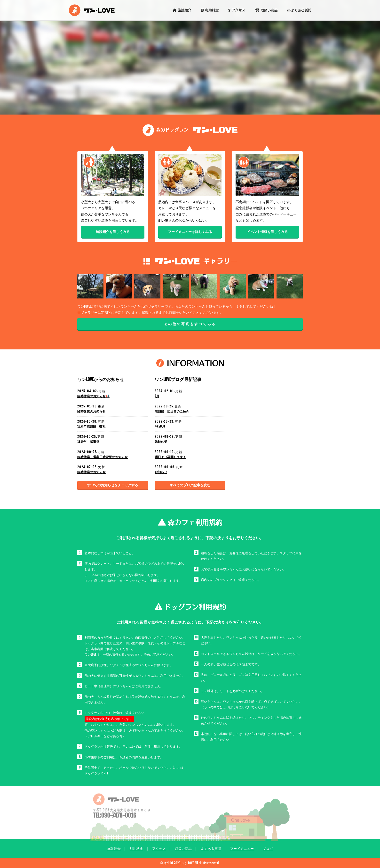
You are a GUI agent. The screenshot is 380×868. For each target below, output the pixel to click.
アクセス (159, 848)
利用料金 (136, 848)
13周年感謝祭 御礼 (91, 426)
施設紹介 (114, 848)
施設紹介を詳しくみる (113, 232)
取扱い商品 (183, 848)
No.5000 (160, 426)
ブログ (268, 848)
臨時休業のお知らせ (91, 411)
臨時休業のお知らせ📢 (93, 396)
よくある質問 (211, 848)
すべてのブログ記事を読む (190, 485)
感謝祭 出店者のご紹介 (172, 411)
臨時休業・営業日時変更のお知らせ (103, 457)
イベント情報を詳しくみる (267, 232)
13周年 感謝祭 (88, 442)
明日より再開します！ (170, 457)
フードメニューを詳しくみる (190, 232)
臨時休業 (161, 442)
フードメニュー (242, 848)
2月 (157, 396)
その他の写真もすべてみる (190, 324)
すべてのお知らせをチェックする (113, 485)
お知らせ (161, 472)
